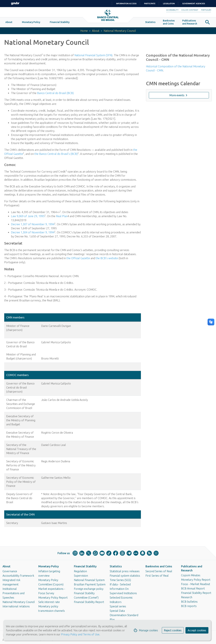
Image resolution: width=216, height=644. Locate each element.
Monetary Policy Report (53, 598)
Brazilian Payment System (90, 584)
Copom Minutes (191, 575)
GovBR (15, 3)
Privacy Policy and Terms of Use (80, 634)
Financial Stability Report (89, 602)
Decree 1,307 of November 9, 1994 (33, 224)
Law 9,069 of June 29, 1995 (28, 216)
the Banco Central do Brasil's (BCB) (56, 154)
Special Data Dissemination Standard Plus (124, 615)
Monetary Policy (49, 566)
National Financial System (89, 580)
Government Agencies (194, 4)
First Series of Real (157, 576)
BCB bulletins (189, 602)
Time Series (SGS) (120, 580)
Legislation (169, 4)
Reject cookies (173, 630)
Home (84, 31)
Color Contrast (190, 10)
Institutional (10, 589)
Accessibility (172, 10)
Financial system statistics (125, 576)
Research (187, 597)
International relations (16, 606)
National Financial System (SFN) (93, 55)
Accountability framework (18, 576)
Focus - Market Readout (196, 584)
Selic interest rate (49, 602)
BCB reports (189, 606)
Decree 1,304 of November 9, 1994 (33, 232)
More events (179, 95)
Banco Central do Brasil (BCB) (55, 93)
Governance (10, 571)
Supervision (81, 576)
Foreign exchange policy (89, 589)
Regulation (80, 571)
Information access (126, 4)
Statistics (116, 566)
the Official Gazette (78, 258)
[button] (9, 22)
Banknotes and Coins (159, 566)
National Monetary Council (19, 602)
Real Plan (62, 216)
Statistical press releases (125, 571)
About (96, 31)
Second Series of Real (159, 571)
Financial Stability (85, 566)
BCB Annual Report (193, 588)
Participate (150, 4)
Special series (118, 606)
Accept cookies (197, 630)
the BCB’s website (107, 258)
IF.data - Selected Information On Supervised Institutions (123, 589)
